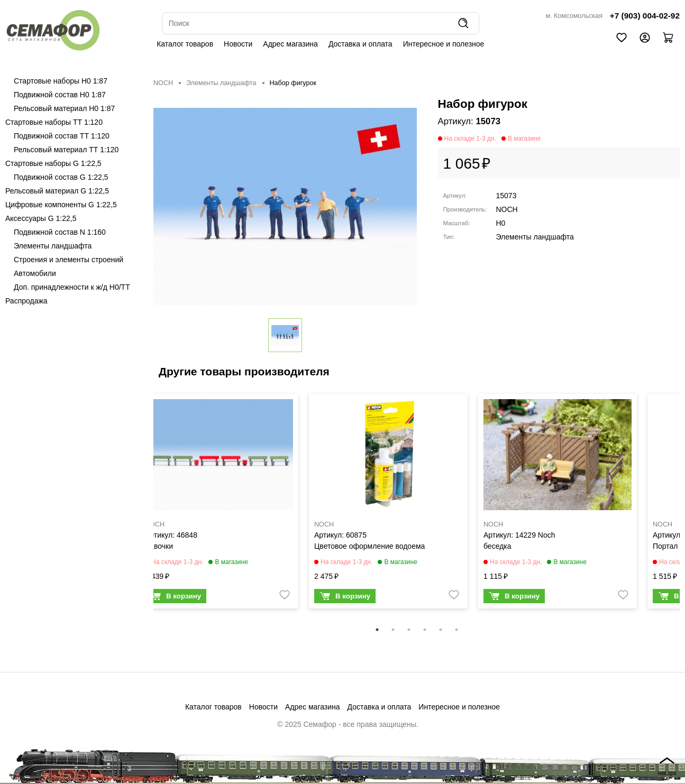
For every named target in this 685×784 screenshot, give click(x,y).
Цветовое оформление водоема (369, 546)
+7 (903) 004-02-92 (645, 16)
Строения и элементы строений (68, 260)
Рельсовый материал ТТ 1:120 (66, 150)
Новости (238, 44)
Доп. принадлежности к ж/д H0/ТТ (72, 287)
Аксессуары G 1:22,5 (41, 218)
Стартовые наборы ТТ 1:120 (54, 122)
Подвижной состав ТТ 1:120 (62, 136)
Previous (145, 508)
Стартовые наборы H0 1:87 (61, 81)
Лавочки (159, 546)
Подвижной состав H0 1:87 (60, 95)
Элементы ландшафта (53, 246)
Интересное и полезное (444, 44)
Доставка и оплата (360, 44)
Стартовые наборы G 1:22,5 (53, 163)
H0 (501, 223)
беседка (497, 546)
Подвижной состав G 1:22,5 (61, 177)
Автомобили (35, 273)
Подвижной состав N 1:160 (60, 232)
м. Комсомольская (574, 16)
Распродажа (26, 301)
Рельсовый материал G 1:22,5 (57, 191)
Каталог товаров (185, 44)
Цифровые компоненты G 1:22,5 (61, 205)
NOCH (163, 83)
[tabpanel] (219, 504)
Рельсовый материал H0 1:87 (64, 108)
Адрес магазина (290, 44)
